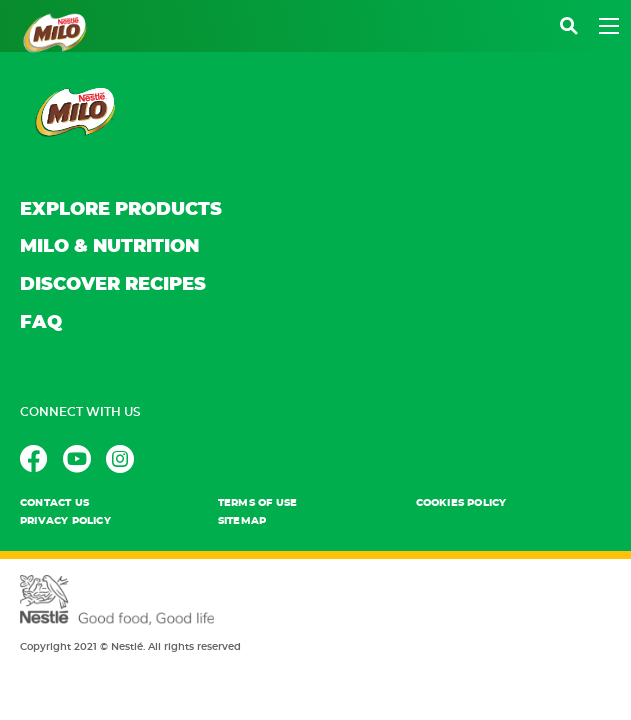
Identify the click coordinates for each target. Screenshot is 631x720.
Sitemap (242, 521)
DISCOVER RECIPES (113, 285)
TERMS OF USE (257, 503)
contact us (54, 503)
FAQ (41, 323)
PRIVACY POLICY (65, 521)
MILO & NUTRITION (109, 247)
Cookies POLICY (461, 503)
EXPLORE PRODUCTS (121, 210)
